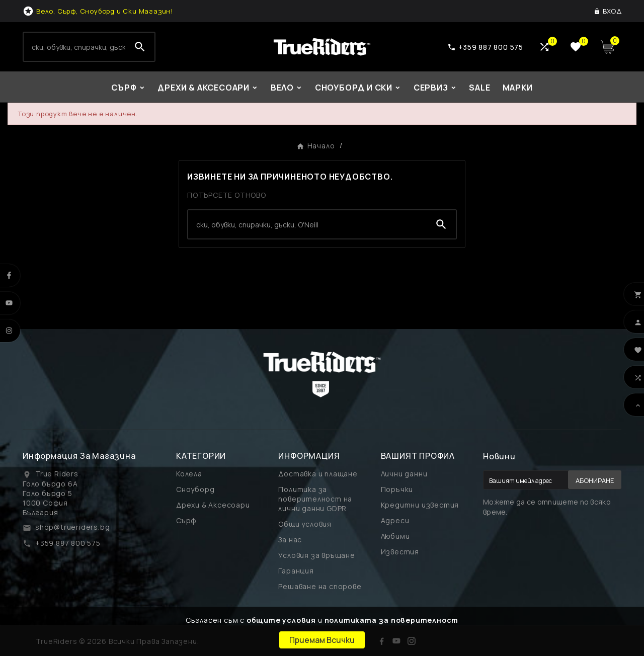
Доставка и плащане (318, 474)
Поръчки (397, 489)
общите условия (281, 620)
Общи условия (305, 524)
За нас (290, 540)
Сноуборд (195, 489)
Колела (189, 474)
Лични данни (404, 474)
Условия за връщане (316, 555)
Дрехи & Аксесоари (213, 505)
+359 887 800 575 (68, 543)
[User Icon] (608, 11)
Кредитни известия (420, 505)
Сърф (186, 520)
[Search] (74, 47)
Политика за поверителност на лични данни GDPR (315, 499)
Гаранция (296, 571)
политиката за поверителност (392, 620)
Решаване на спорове (320, 586)
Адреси (395, 520)
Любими (395, 536)
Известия (400, 552)
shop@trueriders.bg (72, 527)
